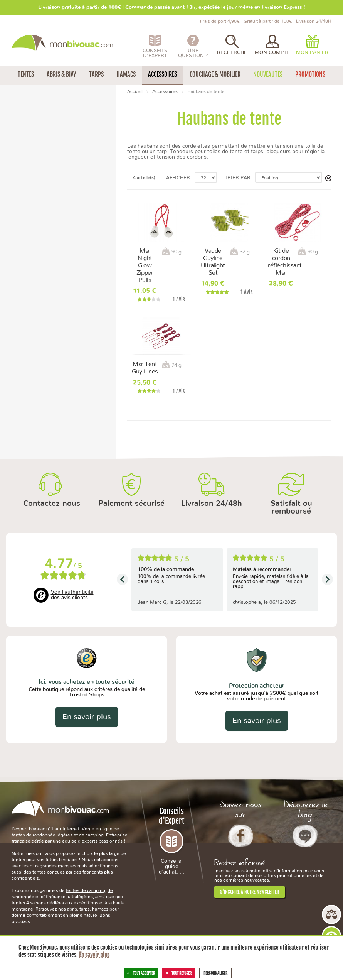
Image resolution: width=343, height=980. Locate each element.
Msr (21, 122)
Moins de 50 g (33, 160)
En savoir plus (87, 717)
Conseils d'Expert (171, 841)
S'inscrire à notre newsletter (250, 892)
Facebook (241, 836)
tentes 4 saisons (29, 903)
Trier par (238, 178)
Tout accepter (141, 973)
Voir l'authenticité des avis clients (72, 595)
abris (72, 909)
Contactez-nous (52, 504)
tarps (85, 909)
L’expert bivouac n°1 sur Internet (45, 829)
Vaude (24, 131)
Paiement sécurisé (131, 504)
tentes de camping (86, 890)
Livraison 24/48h (212, 504)
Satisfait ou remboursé (291, 507)
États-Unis (28, 213)
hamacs (100, 909)
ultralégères (80, 897)
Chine (23, 197)
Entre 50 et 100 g (37, 168)
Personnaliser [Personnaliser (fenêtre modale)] (215, 973)
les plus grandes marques (49, 866)
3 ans (23, 242)
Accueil (135, 91)
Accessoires (165, 91)
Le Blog (305, 836)
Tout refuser (178, 973)
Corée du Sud (32, 205)
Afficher (178, 178)
